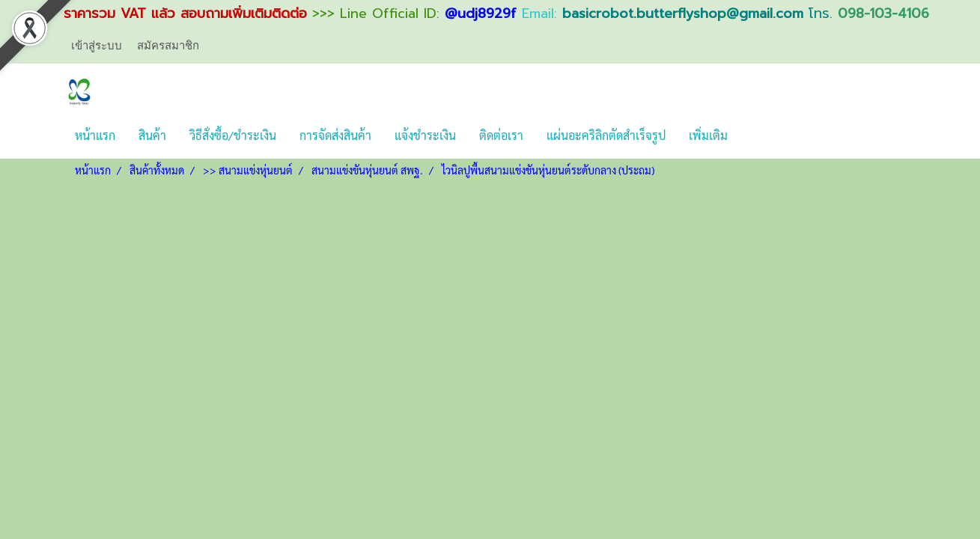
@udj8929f (481, 13)
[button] (752, 135)
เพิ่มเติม (708, 135)
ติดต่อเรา (501, 135)
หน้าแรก (95, 135)
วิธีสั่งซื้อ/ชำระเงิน (233, 135)
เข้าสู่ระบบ (97, 46)
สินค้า (152, 135)
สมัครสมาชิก (168, 46)
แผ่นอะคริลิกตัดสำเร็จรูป (606, 135)
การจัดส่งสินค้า (335, 135)
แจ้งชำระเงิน (425, 135)
